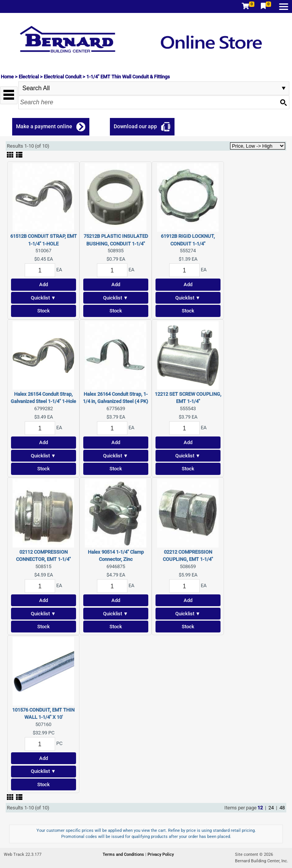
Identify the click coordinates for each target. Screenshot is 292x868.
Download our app (135, 126)
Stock (44, 311)
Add (44, 284)
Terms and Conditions (124, 854)
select (284, 88)
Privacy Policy (161, 854)
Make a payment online (44, 126)
